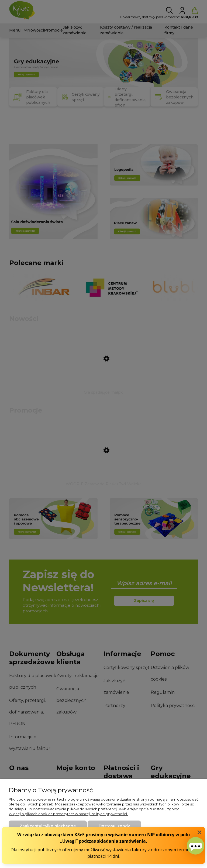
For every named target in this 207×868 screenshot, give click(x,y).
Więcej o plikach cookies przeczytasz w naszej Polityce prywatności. (68, 814)
